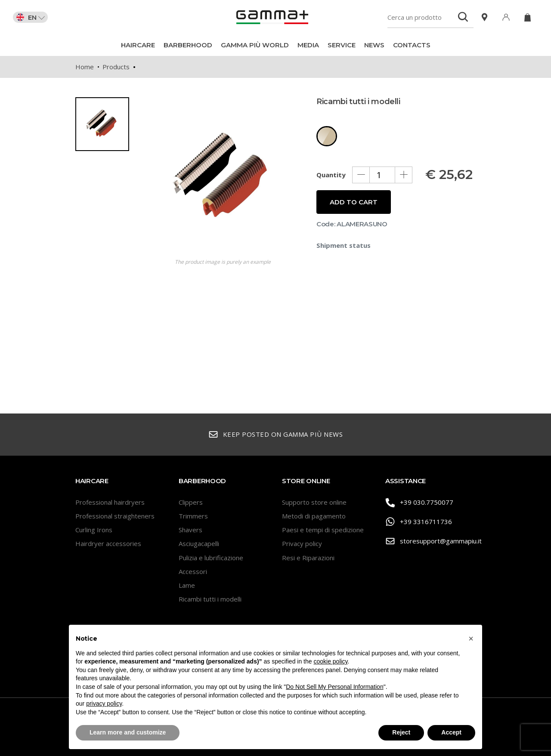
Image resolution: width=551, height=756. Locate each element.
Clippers (191, 502)
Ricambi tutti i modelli (210, 599)
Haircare (138, 45)
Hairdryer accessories (108, 543)
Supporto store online (314, 502)
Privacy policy (302, 543)
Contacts (412, 45)
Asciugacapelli (199, 543)
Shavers (190, 530)
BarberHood (188, 45)
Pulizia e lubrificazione (211, 558)
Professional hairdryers (110, 502)
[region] (105, 226)
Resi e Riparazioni (308, 558)
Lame (187, 585)
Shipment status (344, 245)
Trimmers (193, 516)
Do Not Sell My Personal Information (334, 687)
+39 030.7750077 (419, 503)
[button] (471, 639)
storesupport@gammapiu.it (430, 542)
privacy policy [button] (104, 704)
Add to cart (354, 202)
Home (85, 67)
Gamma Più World (255, 45)
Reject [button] (401, 732)
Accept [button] (451, 732)
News (374, 45)
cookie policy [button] (330, 661)
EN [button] (31, 17)
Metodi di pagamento (314, 516)
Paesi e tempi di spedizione (323, 530)
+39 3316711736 (419, 522)
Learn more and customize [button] (128, 732)
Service (342, 45)
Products (116, 67)
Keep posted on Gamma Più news (275, 435)
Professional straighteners (115, 516)
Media (308, 45)
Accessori (193, 571)
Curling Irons (94, 530)
